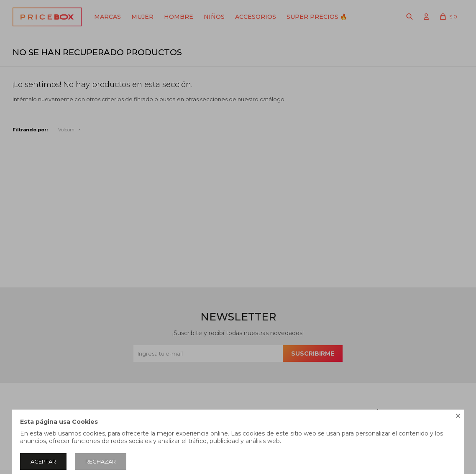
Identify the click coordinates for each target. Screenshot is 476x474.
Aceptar (43, 461)
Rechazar (101, 461)
